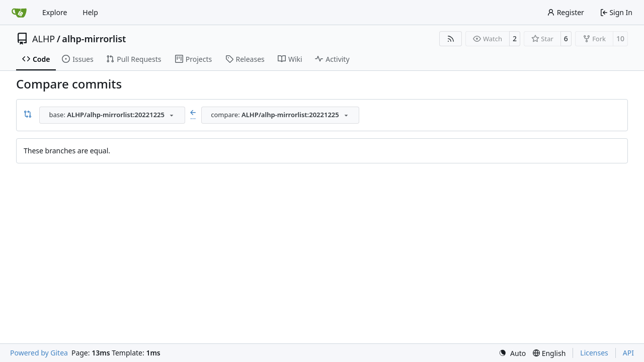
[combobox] (112, 115)
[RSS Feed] (451, 39)
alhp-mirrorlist (94, 39)
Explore (55, 12)
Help (90, 12)
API (628, 353)
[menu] (512, 353)
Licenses (594, 353)
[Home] (19, 13)
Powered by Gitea (39, 353)
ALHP (44, 39)
